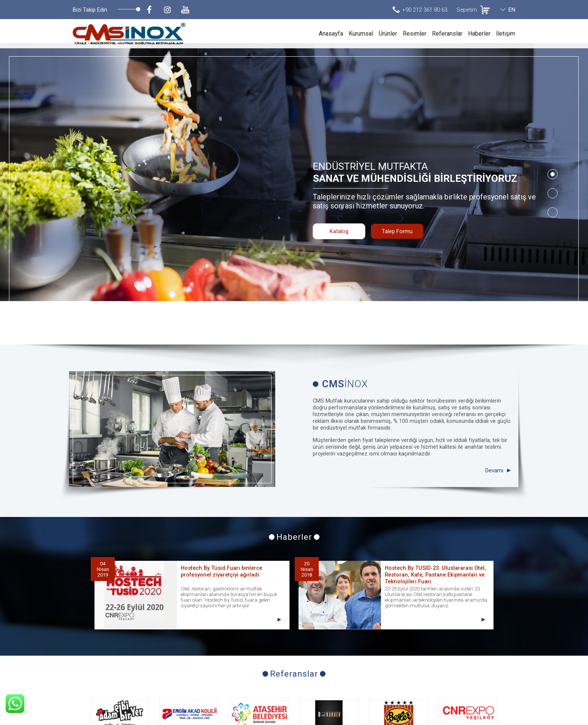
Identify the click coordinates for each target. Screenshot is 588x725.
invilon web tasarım (493, 717)
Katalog (339, 201)
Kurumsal (361, 34)
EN (512, 10)
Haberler (479, 34)
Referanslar (447, 34)
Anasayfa (331, 34)
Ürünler (388, 34)
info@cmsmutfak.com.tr (484, 695)
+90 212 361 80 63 (425, 10)
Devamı (494, 384)
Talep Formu (397, 201)
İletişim (506, 34)
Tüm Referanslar (294, 661)
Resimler (415, 34)
